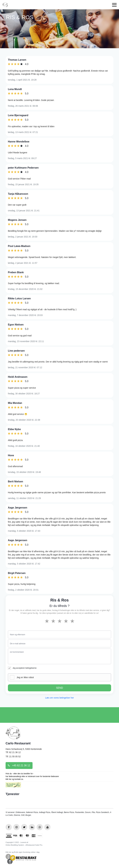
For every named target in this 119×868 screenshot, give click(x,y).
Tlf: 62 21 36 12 (13, 752)
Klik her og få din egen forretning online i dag (22, 852)
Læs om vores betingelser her (59, 698)
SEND (59, 688)
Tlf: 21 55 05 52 (13, 757)
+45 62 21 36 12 (19, 765)
